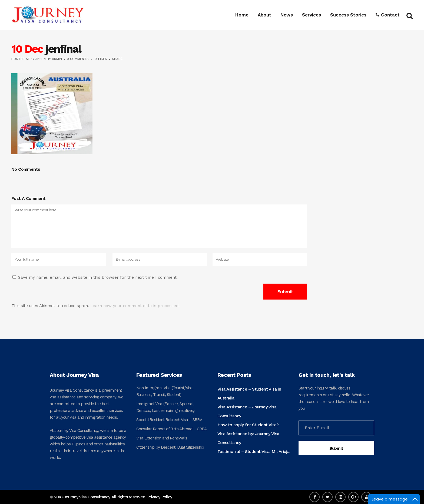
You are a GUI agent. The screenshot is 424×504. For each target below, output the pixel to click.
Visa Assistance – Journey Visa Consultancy (247, 411)
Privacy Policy (160, 497)
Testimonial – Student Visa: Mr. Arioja (253, 451)
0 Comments (78, 59)
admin (57, 59)
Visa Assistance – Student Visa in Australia (249, 394)
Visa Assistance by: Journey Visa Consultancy (248, 438)
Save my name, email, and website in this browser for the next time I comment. (98, 277)
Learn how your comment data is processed (134, 306)
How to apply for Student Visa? (248, 425)
